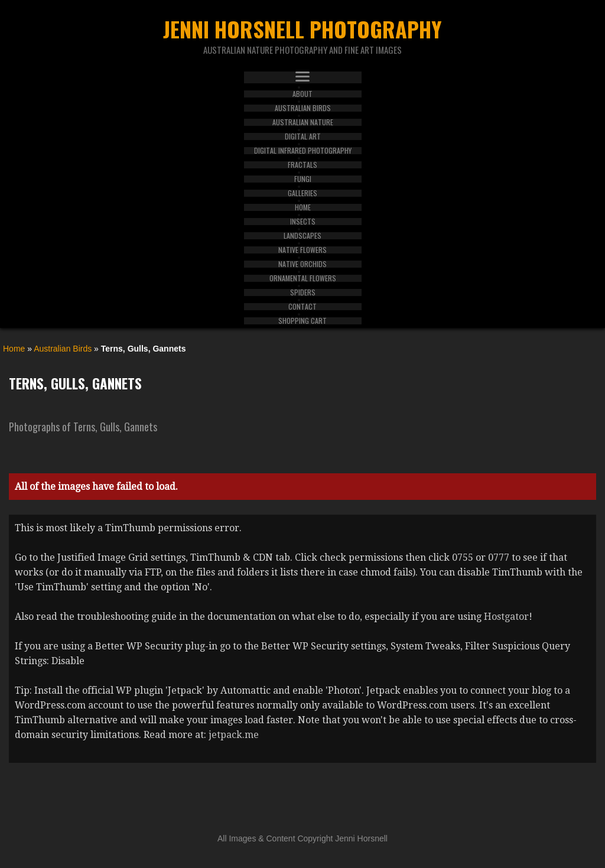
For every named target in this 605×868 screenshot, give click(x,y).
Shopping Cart (302, 321)
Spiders (303, 292)
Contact (302, 307)
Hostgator (506, 617)
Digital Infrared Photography (303, 151)
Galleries (302, 193)
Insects (303, 222)
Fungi (303, 179)
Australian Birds (303, 108)
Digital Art (303, 136)
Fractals (302, 165)
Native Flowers (302, 250)
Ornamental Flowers (303, 278)
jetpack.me (234, 735)
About (302, 94)
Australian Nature (303, 122)
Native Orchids (302, 264)
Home (303, 207)
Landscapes (302, 236)
